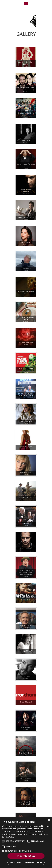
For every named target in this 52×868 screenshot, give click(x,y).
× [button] (49, 820)
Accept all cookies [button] (26, 856)
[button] (26, 851)
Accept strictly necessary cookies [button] (26, 863)
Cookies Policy (8, 837)
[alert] (26, 843)
